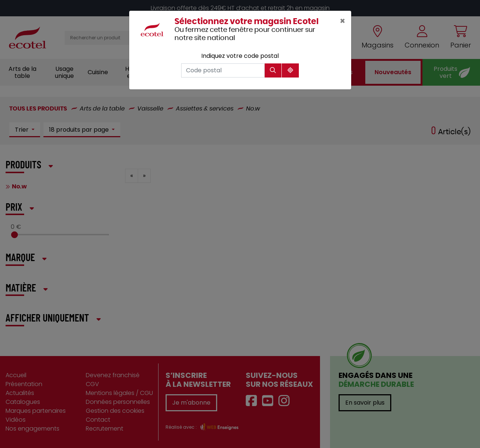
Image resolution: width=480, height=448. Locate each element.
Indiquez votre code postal (240, 56)
